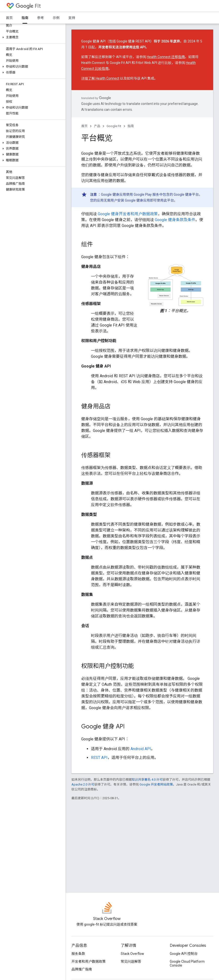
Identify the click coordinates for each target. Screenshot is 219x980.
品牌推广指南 (82, 969)
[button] (32, 37)
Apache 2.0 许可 (83, 784)
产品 (97, 126)
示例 (56, 18)
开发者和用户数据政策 (89, 961)
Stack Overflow (132, 954)
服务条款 (78, 954)
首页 (9, 18)
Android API (141, 749)
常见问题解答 (131, 961)
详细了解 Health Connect (100, 78)
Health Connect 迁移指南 (166, 57)
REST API (99, 758)
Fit (28, 6)
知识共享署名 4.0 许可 (147, 780)
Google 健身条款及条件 (175, 220)
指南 (131, 126)
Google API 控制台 (184, 954)
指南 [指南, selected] (25, 18)
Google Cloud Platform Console (187, 963)
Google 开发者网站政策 (156, 784)
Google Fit (114, 126)
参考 (40, 18)
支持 (72, 18)
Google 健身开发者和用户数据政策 (128, 214)
